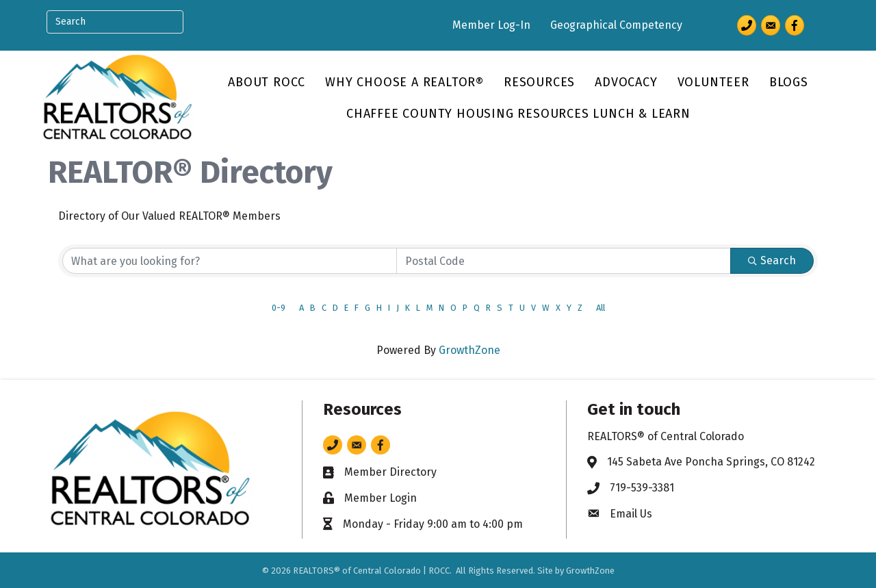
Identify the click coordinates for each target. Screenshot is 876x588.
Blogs (789, 82)
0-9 (279, 308)
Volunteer (713, 82)
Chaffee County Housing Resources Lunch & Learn (518, 114)
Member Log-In (491, 25)
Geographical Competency (616, 25)
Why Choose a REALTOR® (404, 82)
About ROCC (267, 82)
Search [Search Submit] (772, 260)
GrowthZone (469, 350)
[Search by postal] (564, 261)
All (601, 308)
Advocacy (626, 82)
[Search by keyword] (230, 261)
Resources (539, 82)
